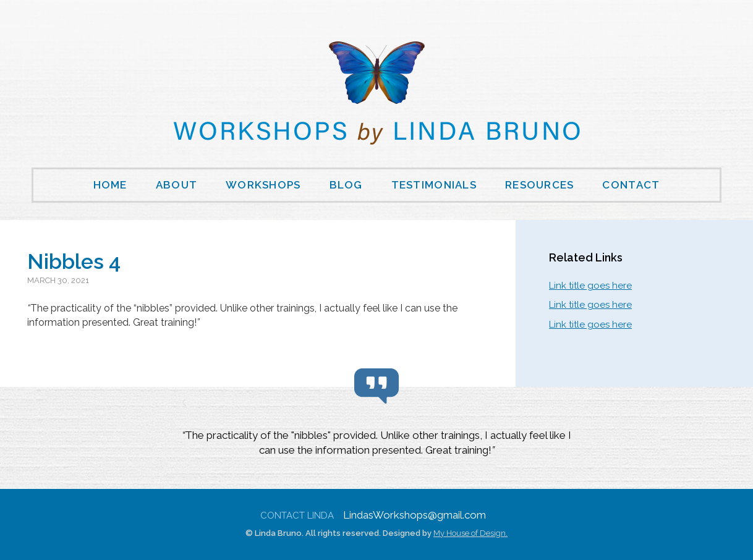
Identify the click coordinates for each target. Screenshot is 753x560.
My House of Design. (470, 533)
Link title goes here (590, 286)
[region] (376, 445)
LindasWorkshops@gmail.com (415, 515)
